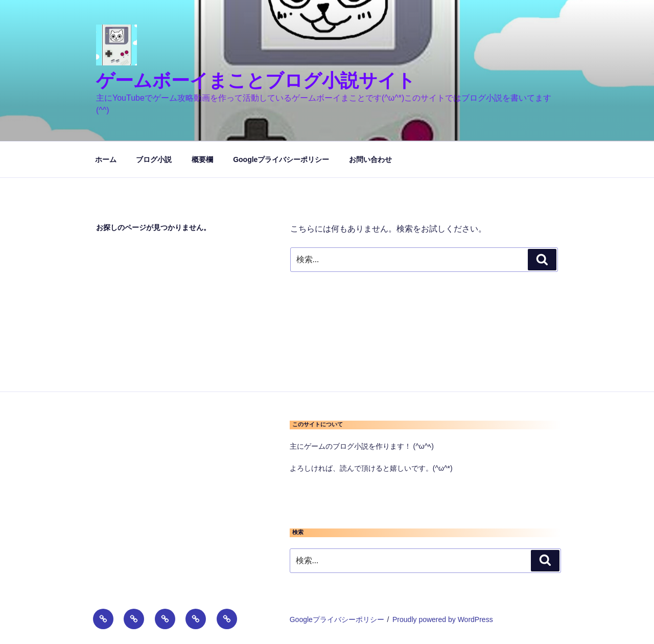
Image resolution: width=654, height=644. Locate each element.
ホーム (106, 159)
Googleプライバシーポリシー (281, 159)
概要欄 (202, 159)
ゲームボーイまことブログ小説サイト (256, 80)
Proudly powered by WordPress (443, 619)
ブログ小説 (154, 159)
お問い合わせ (370, 159)
